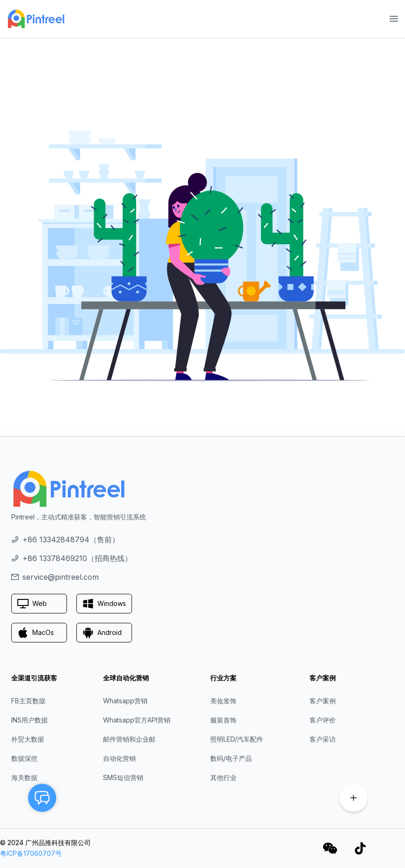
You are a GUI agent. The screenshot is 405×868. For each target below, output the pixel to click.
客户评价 (323, 720)
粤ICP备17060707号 (31, 853)
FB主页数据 (28, 701)
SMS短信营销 (123, 777)
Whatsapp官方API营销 (137, 720)
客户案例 (323, 701)
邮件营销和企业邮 (129, 739)
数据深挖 (24, 758)
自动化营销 (119, 758)
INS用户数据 (29, 720)
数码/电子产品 (231, 758)
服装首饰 (223, 720)
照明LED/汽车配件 (237, 739)
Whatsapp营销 (125, 701)
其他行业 (223, 777)
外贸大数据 (28, 739)
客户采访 (323, 739)
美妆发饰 (223, 701)
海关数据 (24, 777)
